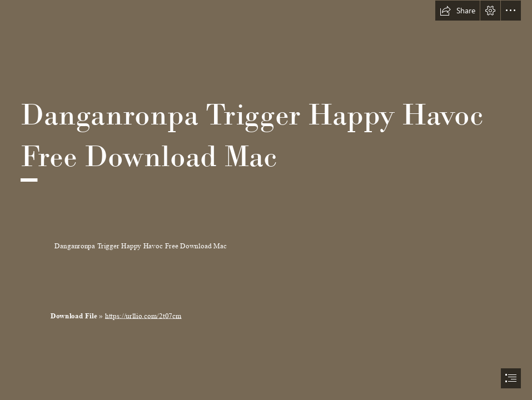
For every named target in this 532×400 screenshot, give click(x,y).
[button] (458, 11)
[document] (266, 200)
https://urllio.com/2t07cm (143, 316)
